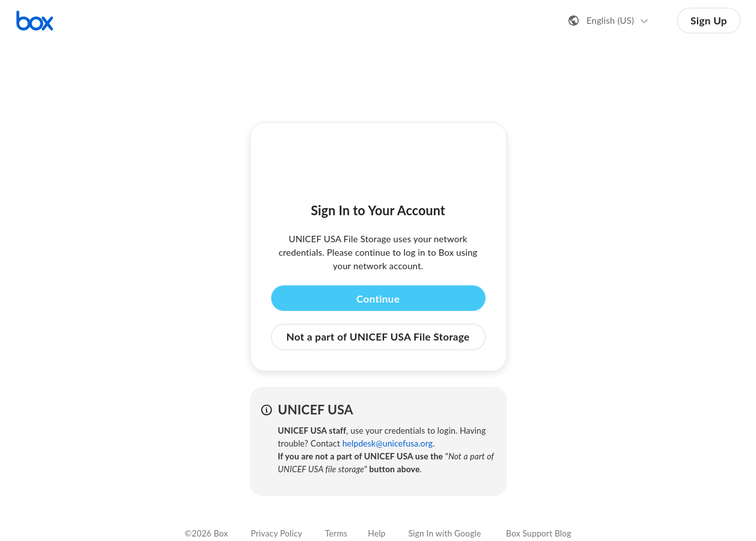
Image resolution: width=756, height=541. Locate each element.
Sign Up (709, 20)
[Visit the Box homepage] (35, 21)
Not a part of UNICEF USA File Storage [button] (378, 336)
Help (377, 533)
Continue (378, 298)
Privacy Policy (276, 533)
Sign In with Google (445, 533)
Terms (336, 533)
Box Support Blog (539, 533)
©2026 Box (207, 533)
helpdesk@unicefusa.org (388, 443)
